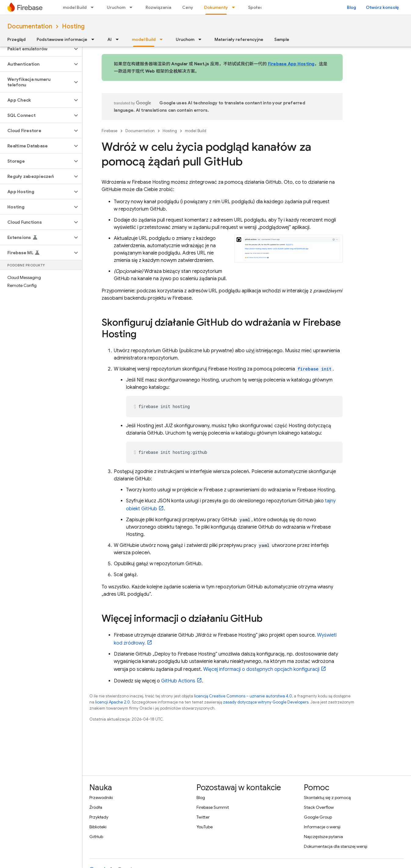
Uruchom (116, 7)
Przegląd (16, 39)
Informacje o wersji (322, 827)
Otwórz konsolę (382, 7)
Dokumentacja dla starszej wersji (336, 846)
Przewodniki (101, 797)
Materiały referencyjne (239, 39)
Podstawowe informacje (62, 39)
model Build (75, 7)
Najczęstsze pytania (323, 837)
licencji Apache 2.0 (113, 702)
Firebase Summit (213, 807)
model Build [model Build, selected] (144, 39)
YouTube (205, 827)
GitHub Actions (178, 681)
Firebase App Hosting (291, 64)
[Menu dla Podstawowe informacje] (95, 39)
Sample (282, 39)
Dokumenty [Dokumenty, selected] (216, 7)
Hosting (73, 26)
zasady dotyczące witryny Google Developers (266, 702)
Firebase (110, 131)
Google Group (318, 817)
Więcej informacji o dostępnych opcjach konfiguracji (261, 669)
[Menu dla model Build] (94, 7)
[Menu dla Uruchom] (133, 7)
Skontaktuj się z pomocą (327, 797)
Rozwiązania (158, 7)
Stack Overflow (319, 807)
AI (110, 39)
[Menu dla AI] (119, 39)
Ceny (188, 7)
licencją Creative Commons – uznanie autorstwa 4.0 (243, 696)
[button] (36, 49)
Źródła (96, 807)
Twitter (203, 817)
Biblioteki (98, 827)
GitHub (96, 837)
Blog (352, 7)
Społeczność (261, 7)
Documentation (30, 26)
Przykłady (99, 817)
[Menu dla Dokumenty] (235, 7)
